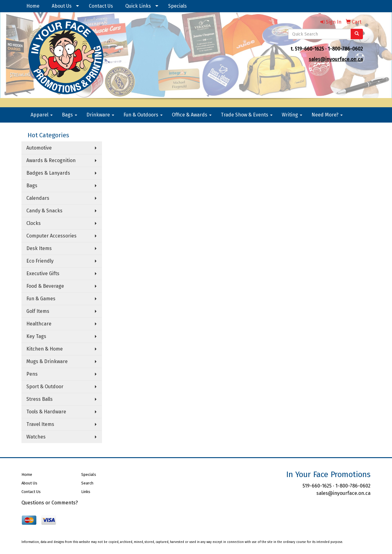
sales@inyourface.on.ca (336, 59)
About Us (62, 6)
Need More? (327, 115)
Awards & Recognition (51, 160)
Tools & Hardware (46, 412)
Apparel (42, 115)
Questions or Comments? (50, 503)
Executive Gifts (43, 273)
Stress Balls (40, 399)
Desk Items (39, 248)
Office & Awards (192, 115)
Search (87, 483)
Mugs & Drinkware (47, 361)
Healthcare (39, 324)
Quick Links (138, 6)
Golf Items (38, 311)
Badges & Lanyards (48, 173)
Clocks (34, 223)
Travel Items (40, 424)
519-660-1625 (309, 49)
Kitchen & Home (45, 349)
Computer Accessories (51, 236)
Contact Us (101, 6)
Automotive (39, 148)
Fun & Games (41, 299)
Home (33, 6)
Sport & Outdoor (45, 387)
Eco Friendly (40, 261)
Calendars (38, 198)
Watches (36, 437)
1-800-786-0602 (345, 49)
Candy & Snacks (44, 211)
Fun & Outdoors (143, 115)
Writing (292, 115)
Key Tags (36, 336)
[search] (357, 34)
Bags (70, 115)
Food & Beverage (45, 286)
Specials (177, 6)
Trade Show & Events (247, 115)
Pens (32, 374)
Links (86, 492)
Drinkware (100, 115)
